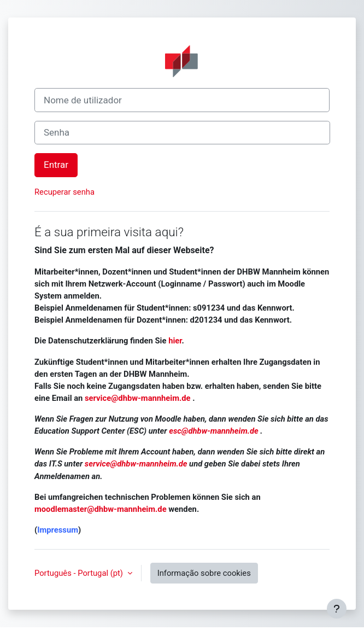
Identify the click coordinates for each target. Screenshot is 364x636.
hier (175, 341)
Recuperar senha (64, 192)
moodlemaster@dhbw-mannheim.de (101, 509)
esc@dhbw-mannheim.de (214, 431)
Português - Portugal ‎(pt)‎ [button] (80, 573)
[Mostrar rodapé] (337, 609)
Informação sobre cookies (204, 573)
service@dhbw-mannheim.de (139, 398)
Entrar (56, 165)
